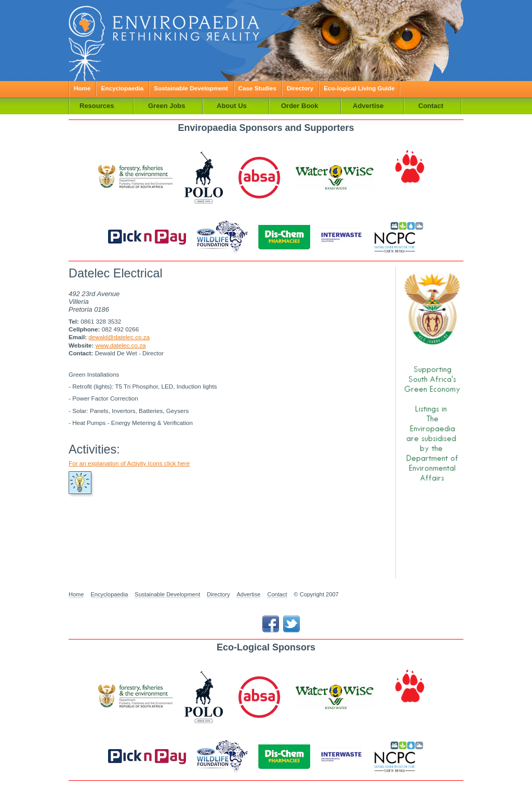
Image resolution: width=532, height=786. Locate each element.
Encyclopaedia (122, 88)
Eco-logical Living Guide (359, 88)
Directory (300, 88)
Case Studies (257, 88)
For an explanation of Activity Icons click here (129, 463)
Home (82, 88)
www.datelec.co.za (121, 345)
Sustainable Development (191, 88)
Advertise (248, 594)
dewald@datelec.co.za (119, 337)
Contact (277, 594)
